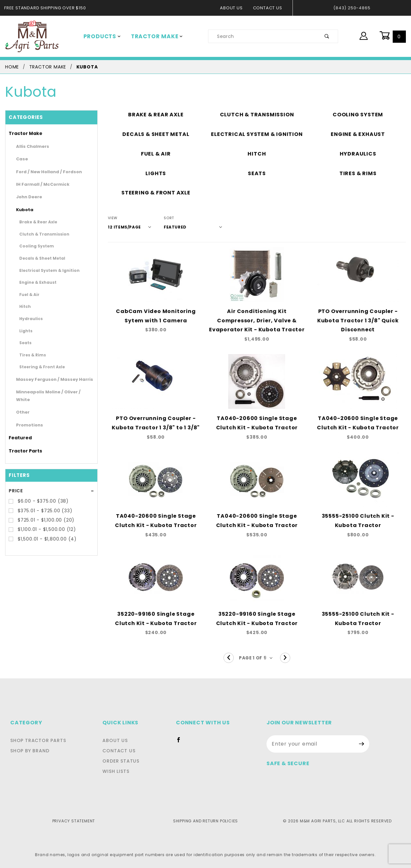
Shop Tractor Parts (38, 740)
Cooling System (33, 246)
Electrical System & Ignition (43, 270)
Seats (24, 343)
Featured (17, 430)
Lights (25, 331)
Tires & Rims (30, 355)
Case (21, 159)
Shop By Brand (30, 751)
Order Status (126, 761)
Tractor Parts (22, 443)
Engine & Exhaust (34, 282)
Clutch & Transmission (39, 234)
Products (101, 36)
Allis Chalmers (30, 146)
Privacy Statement (74, 821)
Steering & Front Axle (38, 367)
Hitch (24, 306)
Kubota (23, 210)
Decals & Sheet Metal (38, 258)
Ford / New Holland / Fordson (44, 172)
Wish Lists (121, 771)
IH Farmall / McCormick (38, 184)
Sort (164, 218)
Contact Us (269, 8)
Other (21, 405)
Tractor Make (152, 36)
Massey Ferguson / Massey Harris (48, 379)
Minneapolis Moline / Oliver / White (49, 392)
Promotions (27, 417)
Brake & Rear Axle (35, 222)
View (113, 218)
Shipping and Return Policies (205, 821)
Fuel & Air (28, 294)
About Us (235, 8)
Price (16, 483)
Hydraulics (28, 318)
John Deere (27, 197)
